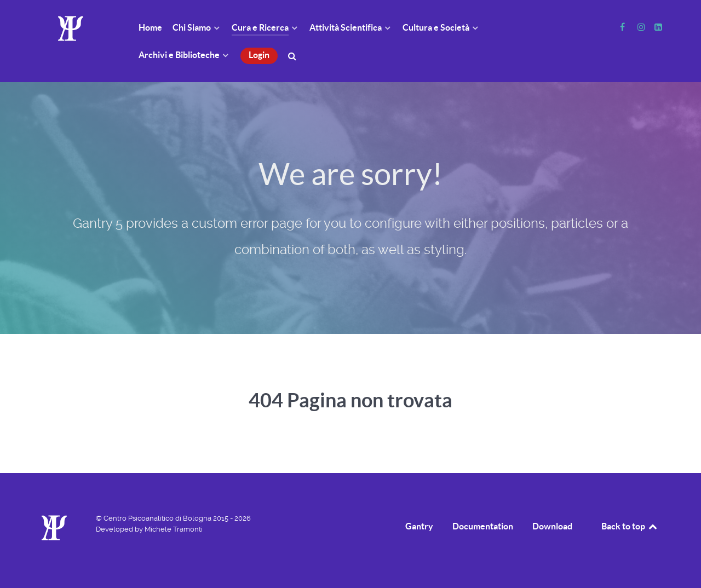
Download (552, 526)
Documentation (483, 526)
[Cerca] (294, 55)
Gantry (419, 526)
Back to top (630, 526)
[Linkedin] (658, 27)
